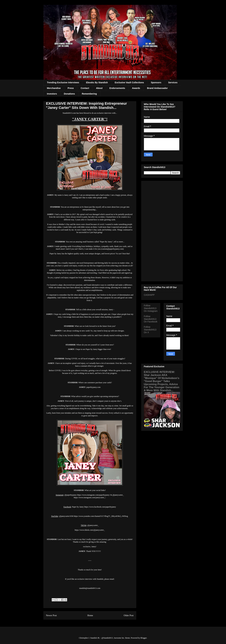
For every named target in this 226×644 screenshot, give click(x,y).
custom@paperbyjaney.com (112, 249)
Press (71, 88)
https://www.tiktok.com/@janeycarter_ (90, 530)
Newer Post (51, 615)
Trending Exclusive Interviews (63, 82)
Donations (69, 94)
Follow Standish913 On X (150, 330)
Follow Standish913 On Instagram (151, 308)
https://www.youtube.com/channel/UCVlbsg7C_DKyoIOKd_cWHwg (101, 516)
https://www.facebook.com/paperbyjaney (100, 507)
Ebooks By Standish (97, 82)
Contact (85, 88)
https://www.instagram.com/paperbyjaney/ (94, 495)
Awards (136, 88)
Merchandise (54, 88)
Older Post (129, 615)
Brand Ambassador (157, 88)
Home (90, 615)
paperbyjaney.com (94, 387)
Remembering (89, 94)
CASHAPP (149, 295)
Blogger (144, 638)
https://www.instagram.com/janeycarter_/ (90, 498)
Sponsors (156, 82)
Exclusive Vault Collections (129, 82)
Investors (52, 94)
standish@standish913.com (90, 588)
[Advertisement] (162, 230)
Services (173, 82)
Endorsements (117, 88)
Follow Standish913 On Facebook (151, 319)
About (99, 88)
